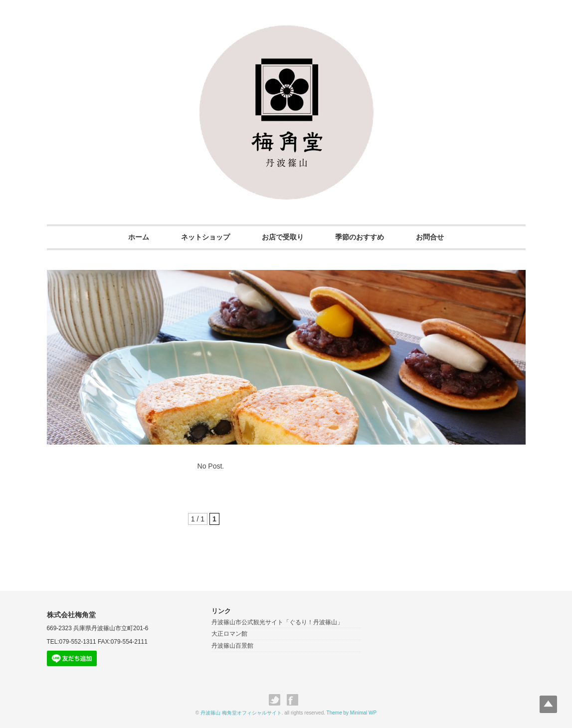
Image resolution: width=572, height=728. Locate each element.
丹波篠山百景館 (232, 646)
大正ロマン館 (229, 634)
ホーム (139, 237)
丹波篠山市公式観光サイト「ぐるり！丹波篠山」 (277, 622)
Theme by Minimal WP (352, 713)
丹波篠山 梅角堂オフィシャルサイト (241, 713)
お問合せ (430, 237)
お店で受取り (283, 237)
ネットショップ (205, 237)
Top (548, 704)
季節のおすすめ (360, 237)
